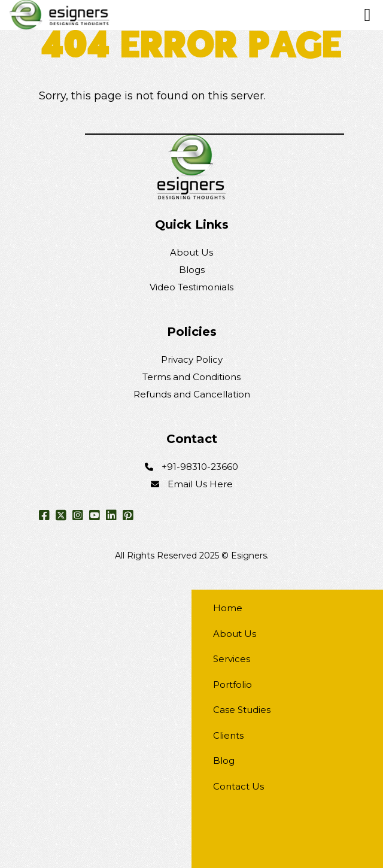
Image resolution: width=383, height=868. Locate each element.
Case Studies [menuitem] (242, 710)
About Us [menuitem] (235, 634)
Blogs (192, 270)
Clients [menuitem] (228, 735)
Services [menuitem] (232, 659)
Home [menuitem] (228, 608)
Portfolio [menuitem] (232, 685)
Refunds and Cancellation (192, 394)
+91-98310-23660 (200, 467)
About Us (191, 252)
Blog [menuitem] (224, 761)
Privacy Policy (192, 359)
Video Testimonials (191, 287)
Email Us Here (200, 484)
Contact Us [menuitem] (238, 786)
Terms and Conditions (191, 377)
